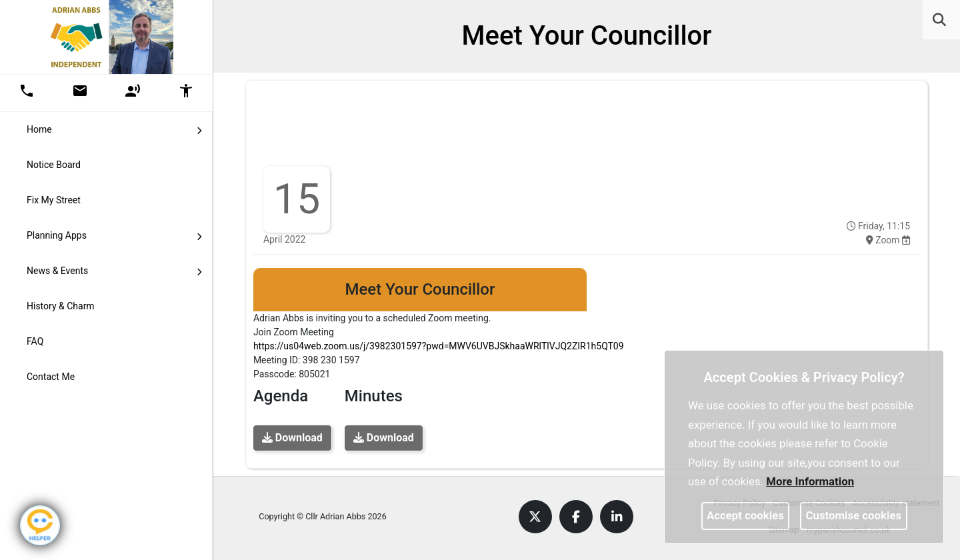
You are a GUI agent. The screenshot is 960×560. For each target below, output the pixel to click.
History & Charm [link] (61, 306)
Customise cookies (854, 515)
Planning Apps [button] (114, 235)
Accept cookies (745, 515)
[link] (939, 20)
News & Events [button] (114, 270)
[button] (940, 21)
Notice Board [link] (54, 165)
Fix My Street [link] (54, 200)
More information (810, 481)
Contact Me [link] (51, 377)
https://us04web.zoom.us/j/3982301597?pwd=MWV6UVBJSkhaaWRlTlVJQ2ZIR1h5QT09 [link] (439, 346)
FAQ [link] (35, 341)
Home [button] (114, 129)
